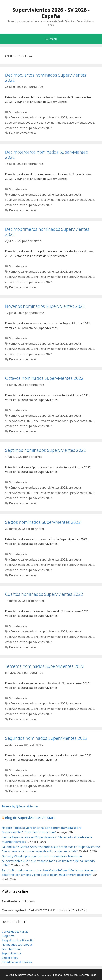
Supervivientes (12, 953)
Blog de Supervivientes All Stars (30, 818)
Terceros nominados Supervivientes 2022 (45, 666)
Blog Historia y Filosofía (18, 940)
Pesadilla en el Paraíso (17, 962)
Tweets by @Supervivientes (20, 806)
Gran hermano (12, 949)
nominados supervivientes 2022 (73, 122)
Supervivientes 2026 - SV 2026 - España (51, 13)
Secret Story (10, 958)
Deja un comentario (22, 133)
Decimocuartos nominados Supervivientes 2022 (46, 77)
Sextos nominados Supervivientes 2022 (43, 522)
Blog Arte (8, 936)
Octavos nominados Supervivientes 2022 (44, 378)
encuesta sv (42, 122)
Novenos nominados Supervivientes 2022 (45, 306)
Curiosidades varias (15, 932)
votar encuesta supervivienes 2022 (29, 128)
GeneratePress (87, 975)
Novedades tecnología (17, 945)
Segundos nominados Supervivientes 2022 (46, 738)
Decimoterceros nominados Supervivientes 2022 (46, 155)
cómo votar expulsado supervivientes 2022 (38, 117)
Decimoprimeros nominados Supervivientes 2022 (47, 232)
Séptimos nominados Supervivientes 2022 (45, 450)
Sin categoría (18, 112)
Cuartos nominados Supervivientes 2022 (44, 594)
